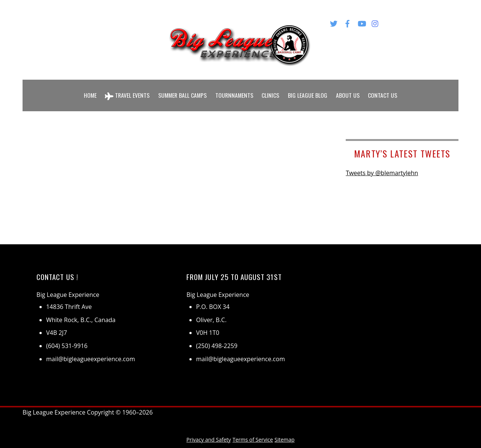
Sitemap (285, 428)
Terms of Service (253, 428)
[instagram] (375, 22)
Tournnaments (235, 89)
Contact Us (385, 89)
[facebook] (348, 22)
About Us (350, 89)
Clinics (272, 89)
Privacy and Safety (209, 428)
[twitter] (334, 22)
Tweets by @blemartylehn (382, 162)
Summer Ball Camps (182, 89)
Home (88, 89)
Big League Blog (309, 89)
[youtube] (362, 22)
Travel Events (126, 90)
